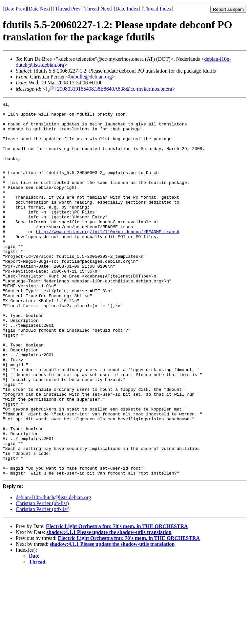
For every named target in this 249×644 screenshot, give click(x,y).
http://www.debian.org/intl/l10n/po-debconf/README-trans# (107, 257)
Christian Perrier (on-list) (42, 577)
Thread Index (157, 9)
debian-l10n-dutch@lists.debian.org (53, 571)
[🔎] (51, 89)
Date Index (127, 9)
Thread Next (97, 9)
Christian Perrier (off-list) (43, 583)
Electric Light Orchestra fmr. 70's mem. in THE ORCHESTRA (117, 600)
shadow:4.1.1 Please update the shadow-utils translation (109, 606)
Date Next (40, 9)
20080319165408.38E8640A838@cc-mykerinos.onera (115, 89)
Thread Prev (68, 9)
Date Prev (15, 9)
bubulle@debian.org (91, 77)
